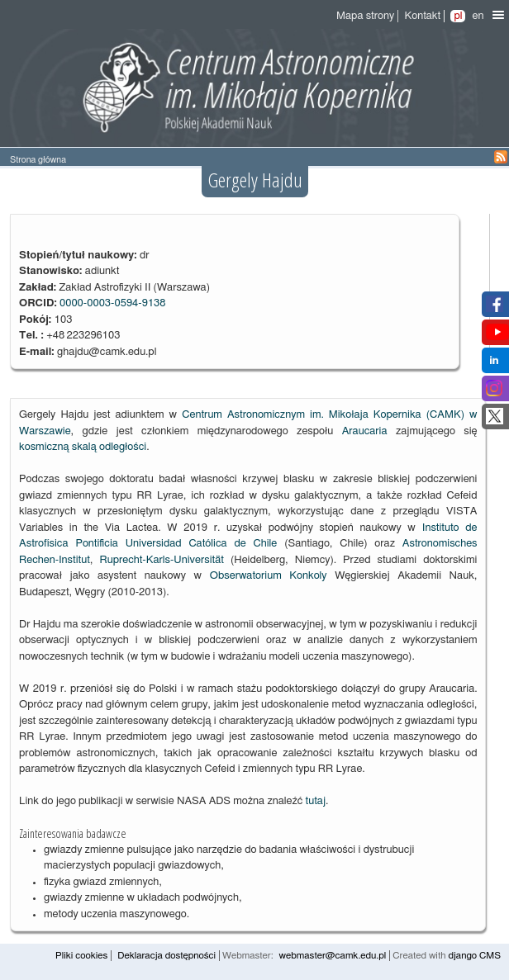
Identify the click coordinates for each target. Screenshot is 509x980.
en (478, 16)
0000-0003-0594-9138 (113, 303)
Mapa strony (365, 16)
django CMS (474, 956)
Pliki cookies (81, 956)
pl (458, 16)
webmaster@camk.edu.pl (333, 956)
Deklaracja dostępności (166, 956)
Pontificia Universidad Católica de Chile (176, 544)
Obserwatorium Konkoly (269, 576)
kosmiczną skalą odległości (83, 447)
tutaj (316, 801)
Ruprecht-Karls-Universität (161, 560)
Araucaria (365, 431)
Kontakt (422, 16)
